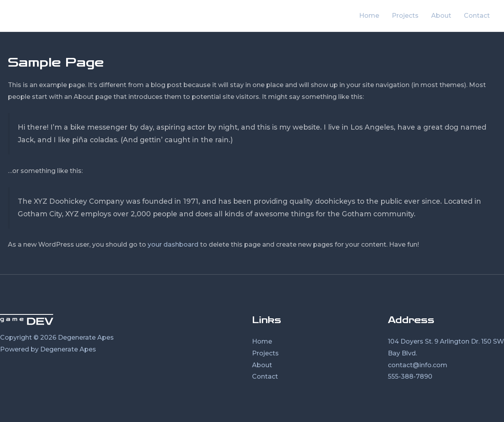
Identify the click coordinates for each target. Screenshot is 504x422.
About (441, 16)
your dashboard (173, 244)
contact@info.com (418, 365)
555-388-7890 (410, 376)
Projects (405, 16)
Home (369, 16)
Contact (477, 16)
